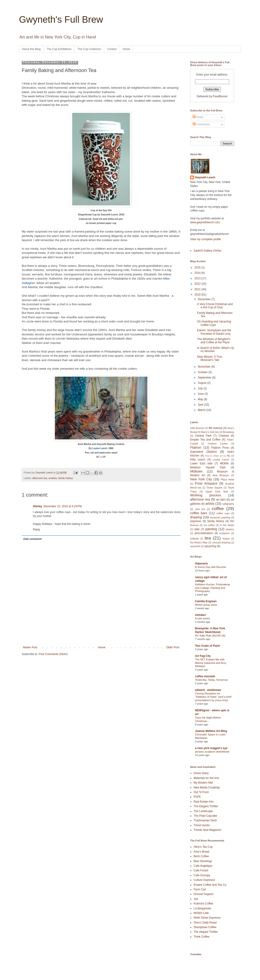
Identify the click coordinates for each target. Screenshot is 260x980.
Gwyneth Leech (205, 177)
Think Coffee (201, 937)
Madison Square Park (208, 467)
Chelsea (224, 436)
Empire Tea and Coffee (205, 440)
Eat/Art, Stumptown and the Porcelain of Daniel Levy (214, 332)
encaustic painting (220, 517)
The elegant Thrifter (206, 932)
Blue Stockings (203, 861)
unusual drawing (221, 542)
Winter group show (206, 605)
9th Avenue (215, 428)
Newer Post (30, 647)
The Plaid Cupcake (205, 816)
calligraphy (228, 504)
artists (210, 504)
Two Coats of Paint (207, 646)
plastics (230, 529)
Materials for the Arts (206, 778)
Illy (229, 456)
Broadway (229, 432)
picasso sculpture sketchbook (212, 752)
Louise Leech (221, 460)
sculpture (225, 533)
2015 (198, 268)
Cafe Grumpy (202, 875)
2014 (198, 273)
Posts (198, 117)
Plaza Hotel (227, 479)
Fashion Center (218, 444)
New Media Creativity (207, 788)
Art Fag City (203, 656)
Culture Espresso (204, 880)
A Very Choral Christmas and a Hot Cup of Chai (215, 306)
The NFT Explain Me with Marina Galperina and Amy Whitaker (211, 663)
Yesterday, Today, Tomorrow (211, 680)
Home (127, 49)
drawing (196, 517)
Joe (196, 899)
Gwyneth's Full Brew (61, 19)
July (201, 388)
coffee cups (223, 513)
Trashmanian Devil (205, 820)
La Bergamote (202, 908)
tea (208, 538)
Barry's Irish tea (210, 432)
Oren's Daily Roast (205, 923)
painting (211, 529)
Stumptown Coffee (205, 927)
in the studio (227, 525)
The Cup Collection (89, 49)
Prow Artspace (206, 483)
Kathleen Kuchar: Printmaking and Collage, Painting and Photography (212, 588)
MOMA (224, 463)
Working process (206, 495)
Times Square (215, 488)
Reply (36, 529)
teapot (226, 539)
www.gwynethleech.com (205, 222)
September (205, 378)
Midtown (196, 471)
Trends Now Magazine (207, 830)
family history (66, 478)
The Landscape (203, 811)
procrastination (204, 533)
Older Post (173, 647)
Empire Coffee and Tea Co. (210, 885)
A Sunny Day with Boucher (211, 567)
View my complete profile (206, 239)
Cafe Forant (201, 870)
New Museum (221, 475)
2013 (198, 278)
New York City (201, 479)
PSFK (197, 797)
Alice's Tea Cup (203, 847)
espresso (196, 521)
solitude (194, 539)
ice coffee (209, 525)
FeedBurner (220, 96)
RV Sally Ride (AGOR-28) (210, 636)
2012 (198, 284)
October (203, 372)
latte (197, 529)
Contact (112, 49)
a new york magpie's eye (211, 748)
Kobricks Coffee (203, 904)
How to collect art (214, 456)
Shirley (37, 506)
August (203, 383)
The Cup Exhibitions (59, 49)
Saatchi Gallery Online (207, 251)
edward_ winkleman (208, 690)
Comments (201, 124)
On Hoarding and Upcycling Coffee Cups (214, 323)
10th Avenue (197, 428)
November (205, 367)
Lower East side (201, 463)
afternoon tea (40, 478)
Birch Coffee (201, 856)
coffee (218, 509)
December (205, 299)
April (201, 405)
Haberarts (201, 564)
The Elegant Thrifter (206, 806)
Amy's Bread (201, 852)
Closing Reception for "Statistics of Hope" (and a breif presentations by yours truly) (213, 697)
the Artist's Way (199, 542)
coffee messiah (205, 676)
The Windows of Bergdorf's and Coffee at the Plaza (214, 341)
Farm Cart (200, 889)
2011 (198, 289)
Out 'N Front (201, 792)
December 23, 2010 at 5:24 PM (63, 506)
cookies (53, 478)
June (201, 394)
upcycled (195, 546)
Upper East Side (217, 492)
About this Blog (31, 49)
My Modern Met (203, 783)
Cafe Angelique (203, 866)
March (202, 410)
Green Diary (201, 773)
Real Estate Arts (204, 802)
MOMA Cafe (201, 913)
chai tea (200, 509)
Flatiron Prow (220, 448)
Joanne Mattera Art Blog (211, 731)
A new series (203, 618)
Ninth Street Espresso (207, 918)
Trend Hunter (202, 825)
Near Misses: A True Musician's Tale (209, 358)
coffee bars (199, 513)
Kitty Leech (198, 460)
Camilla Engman (206, 601)
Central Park (203, 436)
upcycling (210, 546)
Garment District (203, 452)
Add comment (32, 539)
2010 (198, 295)
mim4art (200, 615)
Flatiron (196, 447)
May (201, 399)
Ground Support (203, 894)
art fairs (221, 500)
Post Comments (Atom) (53, 654)
